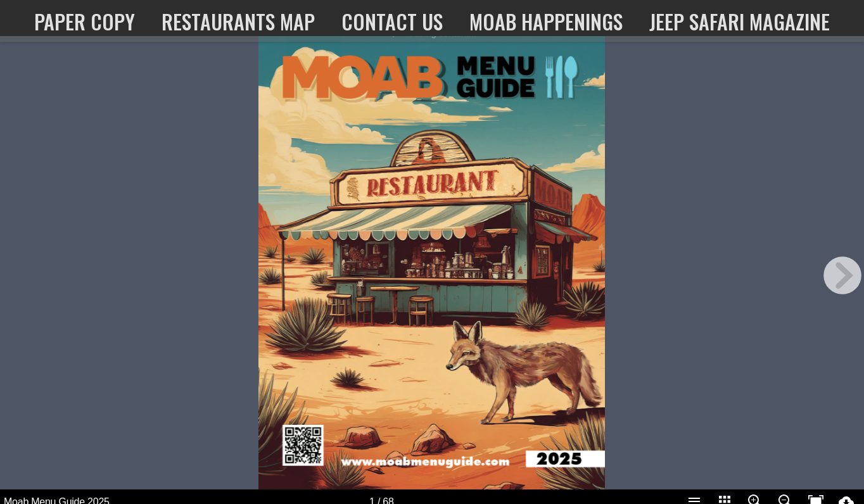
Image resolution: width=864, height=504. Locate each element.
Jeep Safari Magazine (740, 21)
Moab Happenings (546, 21)
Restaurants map (238, 21)
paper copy (85, 21)
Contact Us (392, 21)
